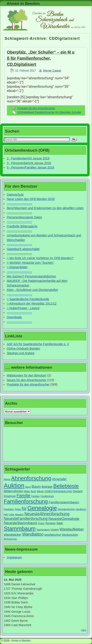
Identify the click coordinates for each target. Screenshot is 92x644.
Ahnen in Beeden (23, 3)
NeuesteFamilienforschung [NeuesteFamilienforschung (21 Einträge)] (26, 519)
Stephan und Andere (21, 353)
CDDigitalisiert (26, 112)
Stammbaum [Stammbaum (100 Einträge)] (20, 529)
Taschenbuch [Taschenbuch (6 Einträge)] (43, 530)
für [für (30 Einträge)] (24, 509)
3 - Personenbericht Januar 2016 (29, 163)
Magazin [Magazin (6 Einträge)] (19, 514)
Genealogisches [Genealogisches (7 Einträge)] (66, 509)
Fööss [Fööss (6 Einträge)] (18, 509)
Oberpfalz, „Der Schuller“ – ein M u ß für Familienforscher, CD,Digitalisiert (41, 58)
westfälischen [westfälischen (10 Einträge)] (53, 535)
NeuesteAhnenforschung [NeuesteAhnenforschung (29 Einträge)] (47, 514)
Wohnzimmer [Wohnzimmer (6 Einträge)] (10, 539)
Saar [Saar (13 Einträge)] (60, 523)
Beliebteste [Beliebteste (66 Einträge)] (66, 486)
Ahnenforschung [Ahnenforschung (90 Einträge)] (31, 478)
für (57, 112)
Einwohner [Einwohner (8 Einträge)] (10, 496)
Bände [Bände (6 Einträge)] (40, 491)
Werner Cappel (52, 71)
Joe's (84, 630)
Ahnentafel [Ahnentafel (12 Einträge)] (59, 479)
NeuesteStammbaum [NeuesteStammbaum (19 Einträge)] (21, 523)
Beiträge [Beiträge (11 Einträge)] (47, 487)
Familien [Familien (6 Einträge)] (35, 496)
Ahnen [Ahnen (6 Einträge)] (7, 479)
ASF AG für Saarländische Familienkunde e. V (38, 344)
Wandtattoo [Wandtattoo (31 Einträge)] (33, 534)
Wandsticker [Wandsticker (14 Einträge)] (13, 535)
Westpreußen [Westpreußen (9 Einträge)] (70, 535)
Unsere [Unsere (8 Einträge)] (55, 530)
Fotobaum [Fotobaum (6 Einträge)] (9, 509)
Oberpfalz (65, 112)
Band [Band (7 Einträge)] (28, 487)
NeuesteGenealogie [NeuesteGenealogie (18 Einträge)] (64, 519)
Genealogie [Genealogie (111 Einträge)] (42, 508)
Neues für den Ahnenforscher (26, 380)
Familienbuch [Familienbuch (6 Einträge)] (47, 496)
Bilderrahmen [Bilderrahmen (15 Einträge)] (13, 491)
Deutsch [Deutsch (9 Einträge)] (78, 491)
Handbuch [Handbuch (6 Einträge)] (81, 509)
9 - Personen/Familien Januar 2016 (30, 167)
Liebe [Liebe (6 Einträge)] (12, 514)
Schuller (76, 112)
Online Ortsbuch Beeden (23, 349)
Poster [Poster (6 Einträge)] (41, 523)
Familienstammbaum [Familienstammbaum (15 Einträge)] (64, 502)
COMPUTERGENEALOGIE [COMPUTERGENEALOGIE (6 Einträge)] (58, 491)
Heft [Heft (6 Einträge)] (6, 514)
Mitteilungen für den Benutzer (27, 375)
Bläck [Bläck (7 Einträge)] (27, 491)
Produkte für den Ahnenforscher (36, 108)
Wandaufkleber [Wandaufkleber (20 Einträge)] (72, 529)
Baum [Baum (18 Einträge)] (36, 487)
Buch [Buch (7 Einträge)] (33, 491)
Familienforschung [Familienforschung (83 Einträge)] (26, 501)
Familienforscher (45, 112)
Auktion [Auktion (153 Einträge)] (14, 486)
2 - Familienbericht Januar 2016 (28, 158)
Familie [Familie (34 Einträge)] (23, 496)
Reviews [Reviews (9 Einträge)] (51, 523)
